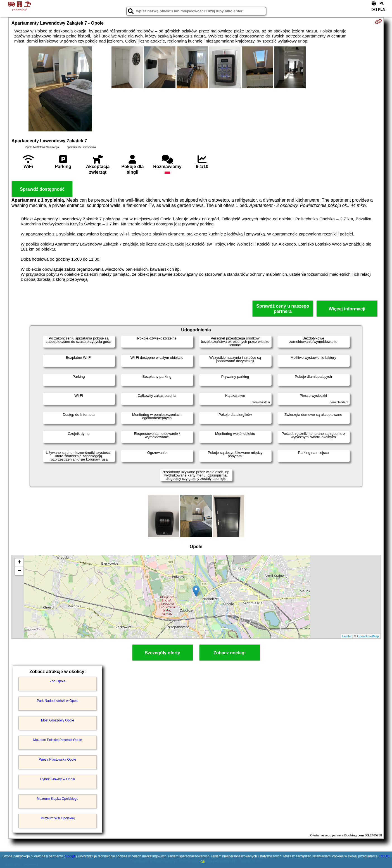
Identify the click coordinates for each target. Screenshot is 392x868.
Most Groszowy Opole (58, 720)
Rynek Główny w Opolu (58, 779)
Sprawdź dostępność (42, 189)
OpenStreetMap (368, 636)
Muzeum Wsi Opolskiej (58, 818)
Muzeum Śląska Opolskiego (58, 799)
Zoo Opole (58, 681)
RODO (384, 856)
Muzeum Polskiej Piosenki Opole (58, 740)
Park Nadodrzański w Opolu (58, 701)
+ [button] (19, 563)
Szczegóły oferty (162, 653)
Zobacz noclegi (230, 653)
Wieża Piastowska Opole (58, 759)
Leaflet (347, 636)
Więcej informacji (347, 309)
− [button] (19, 571)
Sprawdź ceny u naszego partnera (283, 309)
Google (70, 856)
